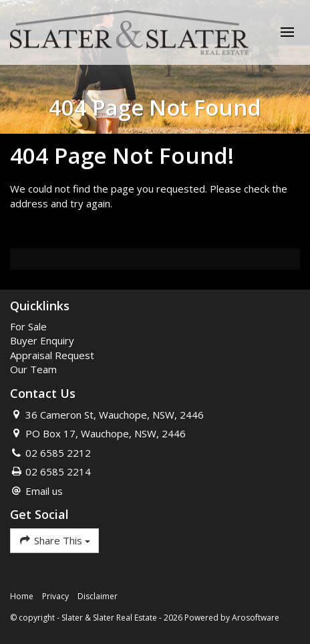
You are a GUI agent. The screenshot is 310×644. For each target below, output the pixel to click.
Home (22, 596)
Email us (44, 491)
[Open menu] (287, 32)
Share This (54, 540)
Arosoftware (256, 618)
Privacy (55, 596)
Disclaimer (98, 596)
